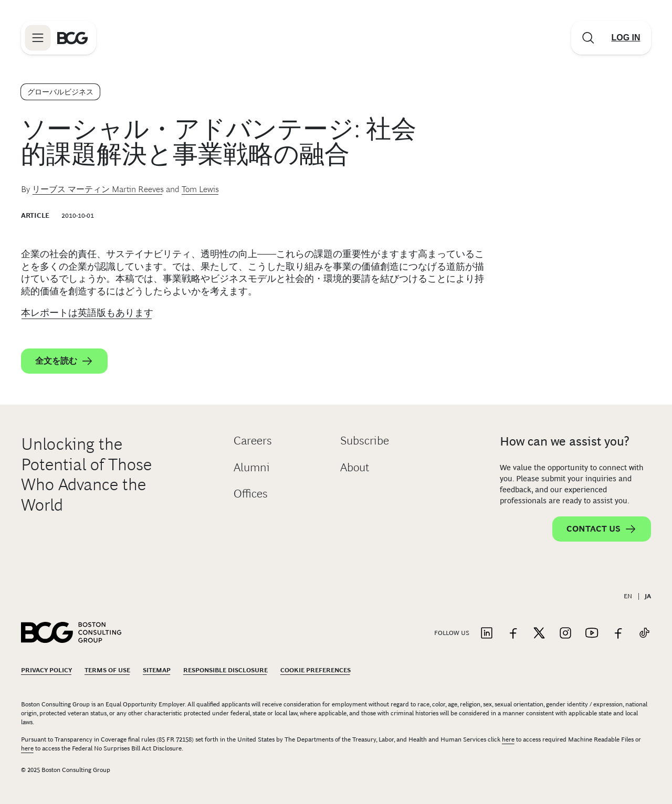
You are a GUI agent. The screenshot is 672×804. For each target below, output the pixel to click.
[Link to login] (626, 38)
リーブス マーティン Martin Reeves (98, 189)
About (355, 467)
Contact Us (602, 529)
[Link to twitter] (539, 634)
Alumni (252, 467)
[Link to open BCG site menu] (38, 38)
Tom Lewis (200, 189)
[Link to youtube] (592, 634)
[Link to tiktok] (644, 634)
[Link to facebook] (513, 634)
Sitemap (157, 670)
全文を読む (64, 361)
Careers (253, 441)
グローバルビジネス (60, 92)
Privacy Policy (46, 670)
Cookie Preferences (316, 670)
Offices (251, 494)
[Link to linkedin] (487, 634)
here (508, 739)
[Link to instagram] (565, 634)
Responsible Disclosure (225, 670)
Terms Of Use (107, 670)
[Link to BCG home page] (72, 38)
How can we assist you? (565, 441)
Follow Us (452, 633)
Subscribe (365, 441)
